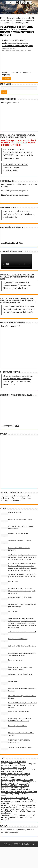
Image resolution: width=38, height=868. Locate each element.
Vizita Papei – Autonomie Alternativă (20, 541)
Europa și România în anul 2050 (18, 534)
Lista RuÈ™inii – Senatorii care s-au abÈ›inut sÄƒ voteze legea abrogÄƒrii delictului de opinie (19, 794)
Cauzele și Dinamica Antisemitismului (20, 519)
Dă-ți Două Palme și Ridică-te (18, 639)
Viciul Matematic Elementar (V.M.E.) (20, 747)
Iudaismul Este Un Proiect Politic (19, 712)
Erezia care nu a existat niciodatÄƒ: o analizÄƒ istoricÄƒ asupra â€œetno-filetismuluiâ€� (16, 776)
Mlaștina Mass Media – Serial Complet (20, 674)
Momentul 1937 (13, 682)
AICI (17, 426)
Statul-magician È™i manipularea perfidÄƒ (18, 815)
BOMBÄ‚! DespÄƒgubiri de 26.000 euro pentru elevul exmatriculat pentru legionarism (19, 781)
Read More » (7, 78)
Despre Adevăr (13, 581)
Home (3, 18)
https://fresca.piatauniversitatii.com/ (15, 195)
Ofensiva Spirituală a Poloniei (18, 726)
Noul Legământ (13, 611)
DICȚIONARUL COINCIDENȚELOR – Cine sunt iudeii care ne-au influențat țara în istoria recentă (22, 591)
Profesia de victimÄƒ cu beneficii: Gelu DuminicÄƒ (17, 818)
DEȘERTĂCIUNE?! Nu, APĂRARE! (20, 597)
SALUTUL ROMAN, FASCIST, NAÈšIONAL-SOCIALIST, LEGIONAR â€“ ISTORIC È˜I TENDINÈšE (19, 770)
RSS (3, 759)
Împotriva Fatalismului (15, 660)
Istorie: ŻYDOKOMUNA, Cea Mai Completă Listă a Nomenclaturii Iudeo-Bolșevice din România (22, 705)
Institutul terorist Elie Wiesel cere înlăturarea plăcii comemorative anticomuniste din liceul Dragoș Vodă (17, 43)
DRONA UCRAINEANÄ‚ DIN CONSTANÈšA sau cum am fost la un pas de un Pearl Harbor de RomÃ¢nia (19, 764)
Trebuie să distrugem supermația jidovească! (22, 632)
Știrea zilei (23, 51)
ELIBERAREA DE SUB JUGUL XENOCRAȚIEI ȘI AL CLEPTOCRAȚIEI (16, 168)
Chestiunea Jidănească (11, 51)
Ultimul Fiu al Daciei (15, 512)
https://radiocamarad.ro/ (10, 326)
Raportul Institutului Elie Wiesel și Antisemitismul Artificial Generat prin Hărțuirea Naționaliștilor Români (17, 285)
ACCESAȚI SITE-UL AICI (12, 243)
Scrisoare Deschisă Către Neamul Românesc (22, 646)
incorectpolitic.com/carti (11, 103)
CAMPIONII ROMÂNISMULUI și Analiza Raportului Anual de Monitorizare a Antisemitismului (19, 214)
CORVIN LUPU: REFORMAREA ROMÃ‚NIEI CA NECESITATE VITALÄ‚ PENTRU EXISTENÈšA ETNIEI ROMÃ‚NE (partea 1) (19, 800)
